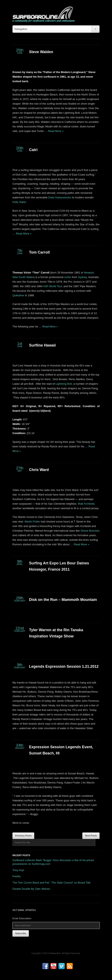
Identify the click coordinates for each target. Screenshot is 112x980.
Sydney (82, 277)
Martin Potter (32, 522)
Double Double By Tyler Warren (31, 889)
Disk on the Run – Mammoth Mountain (63, 600)
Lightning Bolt (64, 384)
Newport (89, 273)
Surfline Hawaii (42, 345)
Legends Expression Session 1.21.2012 (64, 666)
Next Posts (91, 836)
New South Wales (23, 277)
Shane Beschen (90, 531)
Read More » (56, 131)
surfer (68, 277)
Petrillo (17, 876)
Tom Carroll (39, 252)
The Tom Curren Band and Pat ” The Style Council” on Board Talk (51, 883)
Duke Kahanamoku (60, 197)
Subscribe (21, 933)
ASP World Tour (52, 286)
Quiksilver (18, 295)
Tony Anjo (18, 870)
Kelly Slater (19, 202)
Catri (33, 150)
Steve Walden (41, 52)
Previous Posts (23, 836)
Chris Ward (39, 470)
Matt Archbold (86, 504)
